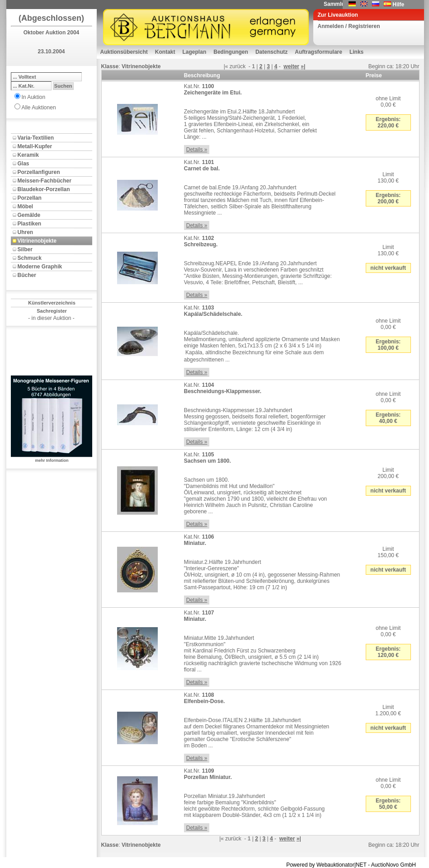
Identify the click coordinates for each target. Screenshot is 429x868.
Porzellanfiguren (39, 172)
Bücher (27, 275)
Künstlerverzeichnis (52, 303)
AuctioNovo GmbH (394, 865)
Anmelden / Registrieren (349, 26)
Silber (25, 249)
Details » (197, 150)
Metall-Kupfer (35, 146)
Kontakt (165, 52)
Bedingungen (231, 52)
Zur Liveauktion (338, 15)
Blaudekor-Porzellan (44, 189)
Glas (24, 164)
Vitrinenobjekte (37, 241)
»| (303, 66)
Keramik (28, 155)
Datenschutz (271, 52)
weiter (291, 66)
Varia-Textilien (36, 138)
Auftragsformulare (318, 52)
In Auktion (34, 97)
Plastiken (30, 224)
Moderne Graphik (40, 267)
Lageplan (195, 52)
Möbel (26, 206)
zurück (238, 66)
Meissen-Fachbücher (45, 181)
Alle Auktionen (39, 108)
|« (226, 66)
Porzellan (30, 198)
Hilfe (398, 5)
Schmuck (30, 258)
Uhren (26, 232)
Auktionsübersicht (124, 52)
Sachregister (52, 311)
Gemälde (29, 215)
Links (356, 52)
